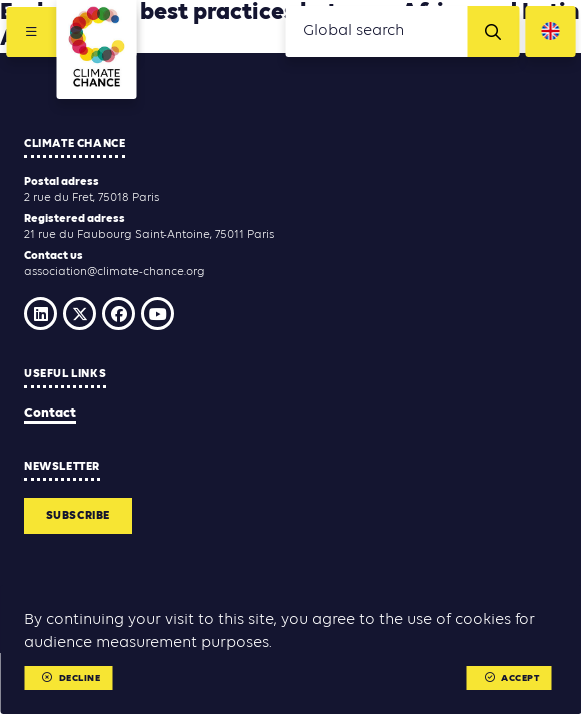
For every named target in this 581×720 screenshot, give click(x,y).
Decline (71, 678)
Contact (50, 413)
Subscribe (78, 516)
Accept (512, 678)
